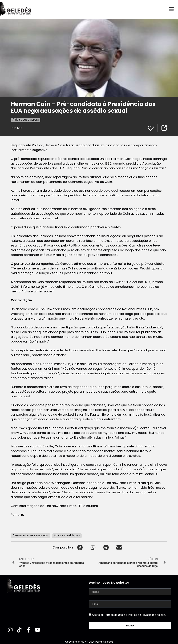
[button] (80, 547)
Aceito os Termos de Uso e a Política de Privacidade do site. (129, 615)
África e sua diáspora (26, 119)
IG (23, 514)
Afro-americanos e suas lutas (31, 535)
